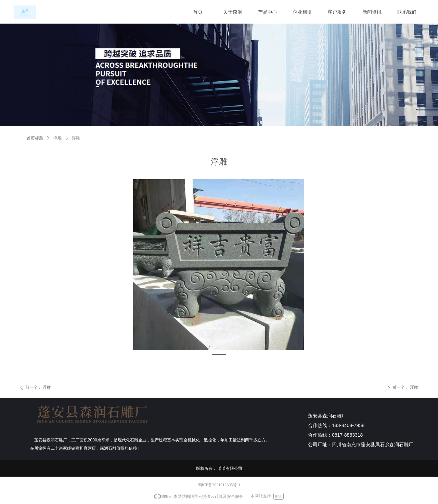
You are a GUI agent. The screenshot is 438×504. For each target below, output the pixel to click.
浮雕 (57, 138)
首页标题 (35, 138)
